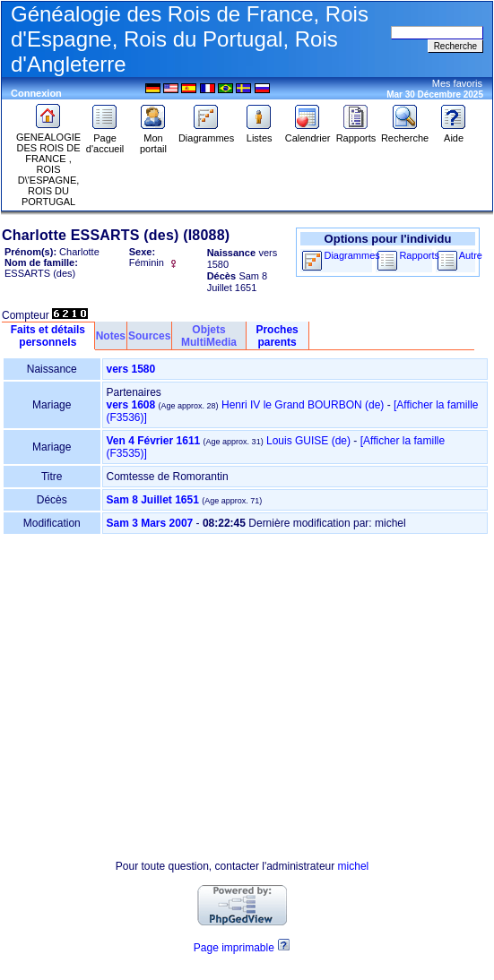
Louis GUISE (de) (308, 441)
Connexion (36, 93)
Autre (471, 255)
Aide (454, 133)
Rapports (356, 133)
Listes (259, 133)
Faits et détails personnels (48, 336)
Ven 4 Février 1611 (154, 441)
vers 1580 (131, 369)
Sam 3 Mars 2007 (150, 523)
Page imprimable (234, 948)
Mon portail (153, 139)
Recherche (405, 133)
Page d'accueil (105, 139)
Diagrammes (206, 133)
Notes (111, 336)
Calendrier (308, 133)
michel (354, 866)
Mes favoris (457, 83)
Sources (149, 336)
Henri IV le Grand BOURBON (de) (303, 405)
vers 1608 (131, 405)
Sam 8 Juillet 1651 (153, 500)
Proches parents (277, 336)
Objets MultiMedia (209, 336)
